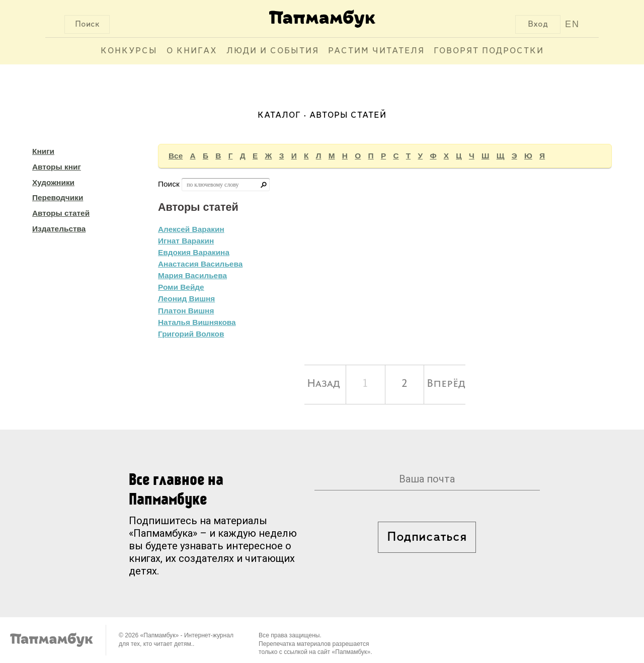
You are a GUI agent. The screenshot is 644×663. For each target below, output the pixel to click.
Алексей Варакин (191, 229)
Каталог (279, 115)
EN (572, 24)
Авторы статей (61, 213)
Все (176, 156)
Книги (43, 151)
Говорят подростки (489, 51)
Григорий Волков (191, 334)
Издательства (59, 229)
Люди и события (273, 51)
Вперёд (446, 384)
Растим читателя (376, 51)
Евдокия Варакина (194, 252)
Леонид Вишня (186, 299)
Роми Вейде (181, 287)
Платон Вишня (186, 311)
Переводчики (58, 197)
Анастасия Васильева (200, 264)
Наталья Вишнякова (197, 322)
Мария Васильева (192, 275)
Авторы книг (57, 167)
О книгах (192, 51)
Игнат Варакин (186, 241)
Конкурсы (129, 51)
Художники (53, 182)
